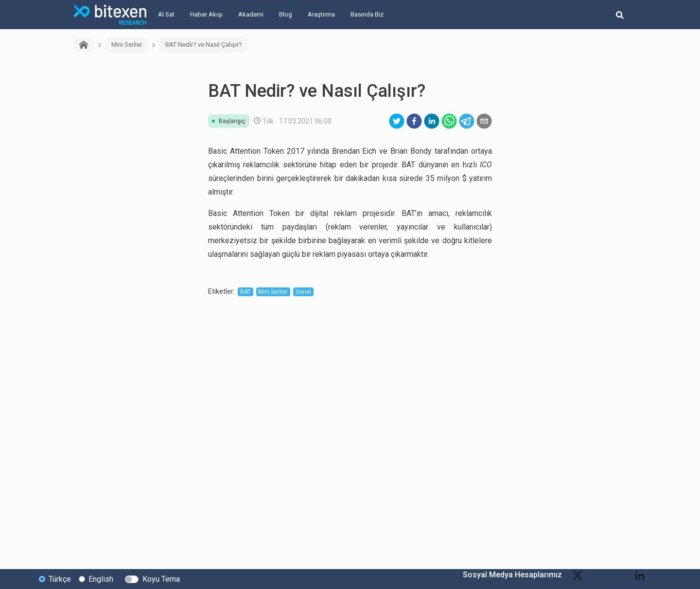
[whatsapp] (449, 121)
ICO (486, 165)
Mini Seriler (127, 45)
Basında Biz (367, 14)
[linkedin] (432, 121)
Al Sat (166, 14)
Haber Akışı (206, 14)
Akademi (251, 14)
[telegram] (467, 121)
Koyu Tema (161, 579)
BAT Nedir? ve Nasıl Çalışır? (204, 45)
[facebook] (414, 121)
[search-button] (620, 15)
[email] (484, 121)
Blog (286, 14)
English (101, 579)
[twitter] (397, 121)
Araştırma (321, 14)
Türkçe (60, 579)
